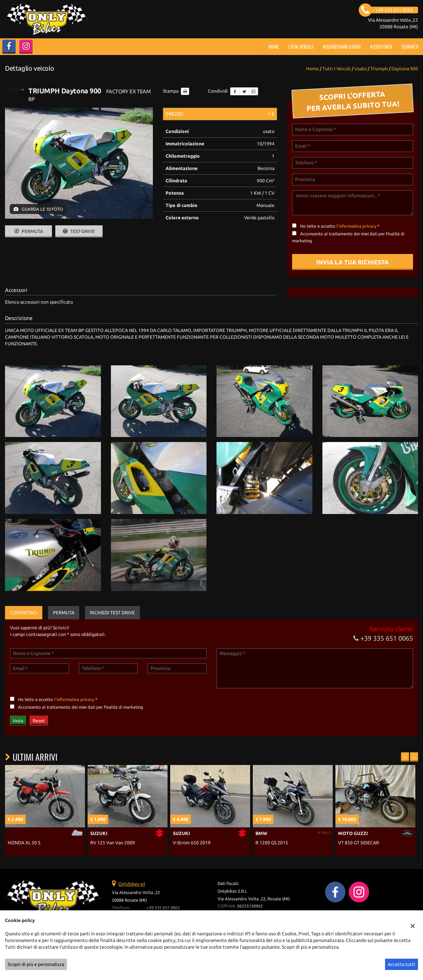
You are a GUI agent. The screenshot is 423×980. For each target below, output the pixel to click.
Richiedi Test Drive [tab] (112, 613)
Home (274, 46)
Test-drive (79, 231)
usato (361, 69)
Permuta (29, 231)
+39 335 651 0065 (383, 638)
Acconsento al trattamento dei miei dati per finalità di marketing (81, 707)
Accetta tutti (402, 964)
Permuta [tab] (64, 613)
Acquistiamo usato (342, 46)
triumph (379, 69)
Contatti (410, 46)
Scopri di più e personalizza (36, 964)
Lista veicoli (301, 46)
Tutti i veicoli (337, 69)
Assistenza (381, 46)
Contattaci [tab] (24, 613)
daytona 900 (405, 69)
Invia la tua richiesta (352, 262)
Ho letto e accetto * (340, 226)
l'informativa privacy (356, 226)
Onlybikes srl (132, 884)
